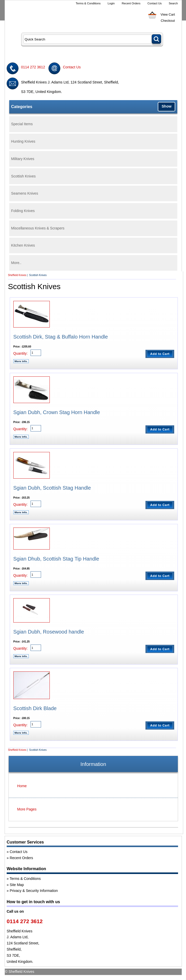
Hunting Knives (23, 141)
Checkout (168, 21)
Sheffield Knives (17, 275)
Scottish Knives (23, 176)
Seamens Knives (25, 193)
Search (173, 3)
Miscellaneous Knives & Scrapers (38, 228)
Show (167, 106)
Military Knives (23, 159)
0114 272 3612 (33, 67)
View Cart (168, 14)
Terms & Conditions (88, 3)
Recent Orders (131, 3)
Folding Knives (23, 211)
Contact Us (155, 3)
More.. (16, 263)
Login (111, 3)
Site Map (17, 885)
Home (22, 786)
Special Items (22, 124)
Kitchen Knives (23, 245)
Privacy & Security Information (34, 891)
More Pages (27, 809)
